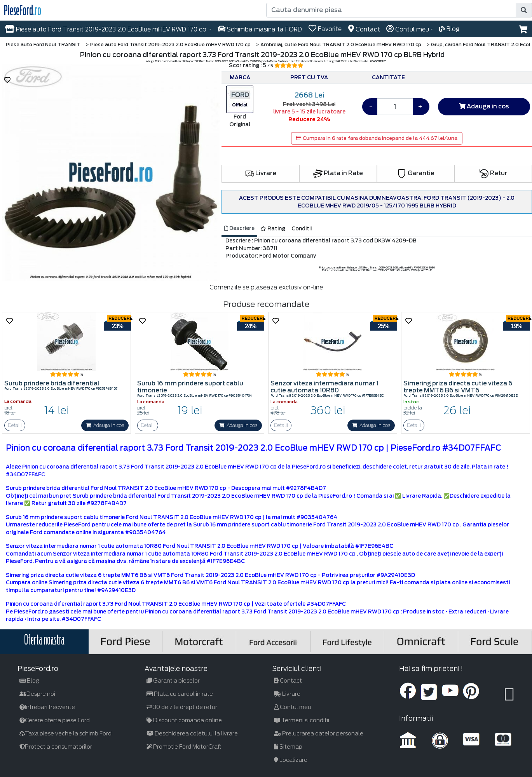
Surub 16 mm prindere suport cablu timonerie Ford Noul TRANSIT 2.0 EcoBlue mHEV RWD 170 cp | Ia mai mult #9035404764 (172, 517)
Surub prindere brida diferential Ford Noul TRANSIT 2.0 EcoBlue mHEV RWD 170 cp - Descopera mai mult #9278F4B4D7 (166, 488)
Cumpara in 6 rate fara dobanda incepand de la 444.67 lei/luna (377, 138)
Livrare (261, 173)
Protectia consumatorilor (56, 747)
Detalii (15, 425)
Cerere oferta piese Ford (55, 720)
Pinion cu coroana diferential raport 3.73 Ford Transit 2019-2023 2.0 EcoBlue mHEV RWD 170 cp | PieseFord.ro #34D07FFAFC (254, 448)
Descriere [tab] (239, 228)
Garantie (416, 173)
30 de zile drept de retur (182, 707)
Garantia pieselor (173, 681)
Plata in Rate (338, 173)
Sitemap (288, 747)
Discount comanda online (184, 720)
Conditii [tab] (302, 229)
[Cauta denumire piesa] (392, 10)
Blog (29, 681)
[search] (524, 10)
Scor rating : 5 (266, 65)
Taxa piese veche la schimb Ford (65, 733)
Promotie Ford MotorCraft (184, 747)
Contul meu (293, 707)
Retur (493, 173)
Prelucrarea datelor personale (319, 733)
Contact (288, 681)
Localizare (291, 760)
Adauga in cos (484, 106)
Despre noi (37, 694)
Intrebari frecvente (47, 707)
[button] (523, 30)
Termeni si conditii (302, 720)
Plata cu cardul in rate (180, 694)
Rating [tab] (273, 229)
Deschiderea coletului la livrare (192, 733)
